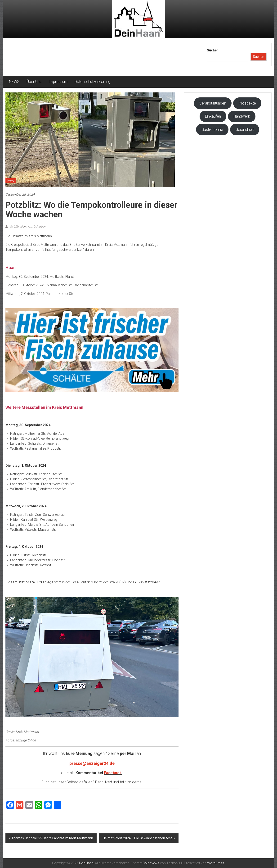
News (11, 181)
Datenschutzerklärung (92, 82)
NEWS (14, 82)
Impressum (58, 82)
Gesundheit (245, 130)
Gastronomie (212, 130)
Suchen (213, 50)
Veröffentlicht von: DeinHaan (27, 227)
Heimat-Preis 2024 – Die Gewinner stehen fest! (138, 838)
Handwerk (242, 116)
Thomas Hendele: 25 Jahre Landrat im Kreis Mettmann (52, 838)
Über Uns (34, 82)
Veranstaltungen (213, 103)
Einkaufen (213, 116)
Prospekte (247, 103)
